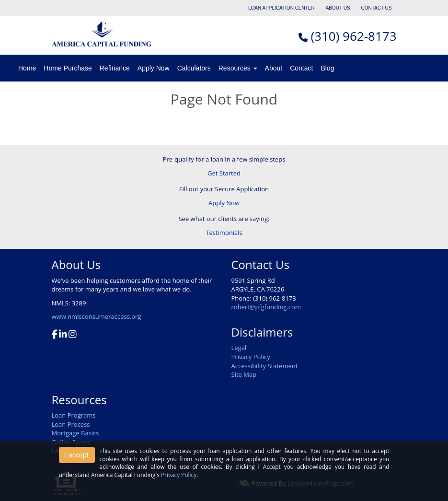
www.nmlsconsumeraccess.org (97, 316)
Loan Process (71, 424)
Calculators (194, 68)
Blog (327, 68)
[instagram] (73, 335)
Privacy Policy (251, 357)
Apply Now (154, 68)
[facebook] (55, 335)
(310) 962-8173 (353, 36)
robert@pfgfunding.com (266, 307)
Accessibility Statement (265, 366)
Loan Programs (74, 415)
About (274, 68)
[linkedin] (63, 335)
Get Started (224, 173)
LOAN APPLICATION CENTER (281, 8)
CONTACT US (376, 8)
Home (27, 68)
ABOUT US (338, 8)
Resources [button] (238, 68)
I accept (77, 455)
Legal (239, 348)
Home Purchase (68, 68)
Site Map (244, 374)
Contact (301, 68)
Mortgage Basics (75, 433)
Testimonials (224, 233)
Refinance (115, 68)
